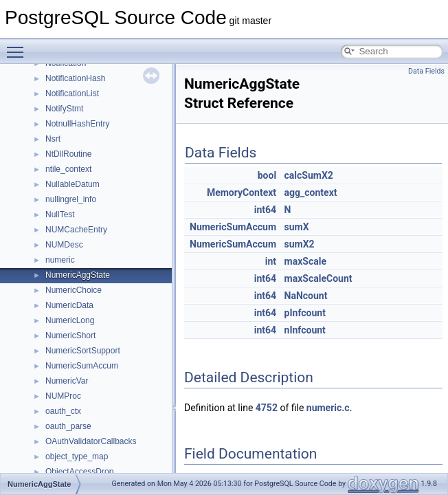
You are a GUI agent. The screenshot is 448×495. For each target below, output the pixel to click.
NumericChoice (74, 290)
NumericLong (70, 320)
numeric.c (328, 408)
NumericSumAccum (82, 366)
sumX (297, 227)
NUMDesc (64, 245)
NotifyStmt (64, 109)
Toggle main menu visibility (19, 46)
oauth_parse (68, 426)
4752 (267, 408)
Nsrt (53, 139)
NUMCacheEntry (76, 230)
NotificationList (72, 93)
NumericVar (67, 381)
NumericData (69, 305)
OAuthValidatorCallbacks (91, 441)
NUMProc (63, 396)
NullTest (60, 214)
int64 (265, 210)
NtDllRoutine (68, 154)
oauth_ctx (63, 411)
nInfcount (305, 330)
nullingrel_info (71, 199)
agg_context (311, 192)
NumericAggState (78, 275)
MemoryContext (242, 192)
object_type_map (77, 456)
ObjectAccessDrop (79, 472)
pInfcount (305, 313)
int (271, 261)
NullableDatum (72, 184)
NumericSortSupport (83, 351)
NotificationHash (75, 78)
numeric (60, 260)
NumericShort (70, 335)
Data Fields (426, 71)
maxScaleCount (318, 278)
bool (267, 175)
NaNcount (306, 296)
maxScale (305, 261)
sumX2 (300, 244)
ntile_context (68, 169)
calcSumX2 (309, 175)
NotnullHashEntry (77, 124)
